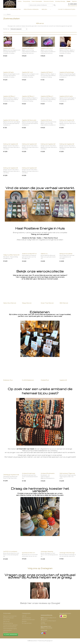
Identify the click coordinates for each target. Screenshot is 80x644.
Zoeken (54, 5)
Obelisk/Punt (45, 380)
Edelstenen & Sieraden (31, 9)
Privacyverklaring (27, 1)
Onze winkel (7, 620)
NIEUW (5, 9)
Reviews (6, 632)
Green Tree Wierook (47, 303)
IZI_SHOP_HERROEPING (11, 635)
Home (5, 14)
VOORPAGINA (13, 1)
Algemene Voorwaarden (10, 616)
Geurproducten (16, 9)
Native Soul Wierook (10, 303)
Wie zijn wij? (6, 621)
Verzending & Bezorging (60, 1)
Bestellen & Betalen (9, 618)
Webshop (19, 1)
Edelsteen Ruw (8, 380)
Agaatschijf (63, 380)
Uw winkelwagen (72, 4)
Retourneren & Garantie (49, 1)
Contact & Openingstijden (37, 1)
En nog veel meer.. (27, 623)
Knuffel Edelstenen (28, 380)
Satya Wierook (27, 303)
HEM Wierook (64, 303)
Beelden (44, 9)
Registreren (74, 1)
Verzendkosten (8, 630)
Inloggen (69, 1)
